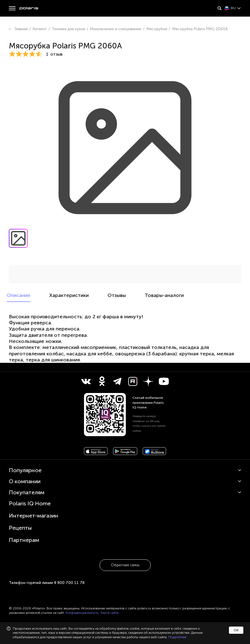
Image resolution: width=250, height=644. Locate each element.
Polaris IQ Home (30, 503)
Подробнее (177, 637)
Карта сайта (110, 613)
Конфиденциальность (82, 613)
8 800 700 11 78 (69, 583)
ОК (236, 630)
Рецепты (20, 528)
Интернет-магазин (34, 516)
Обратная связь (125, 565)
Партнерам (24, 540)
